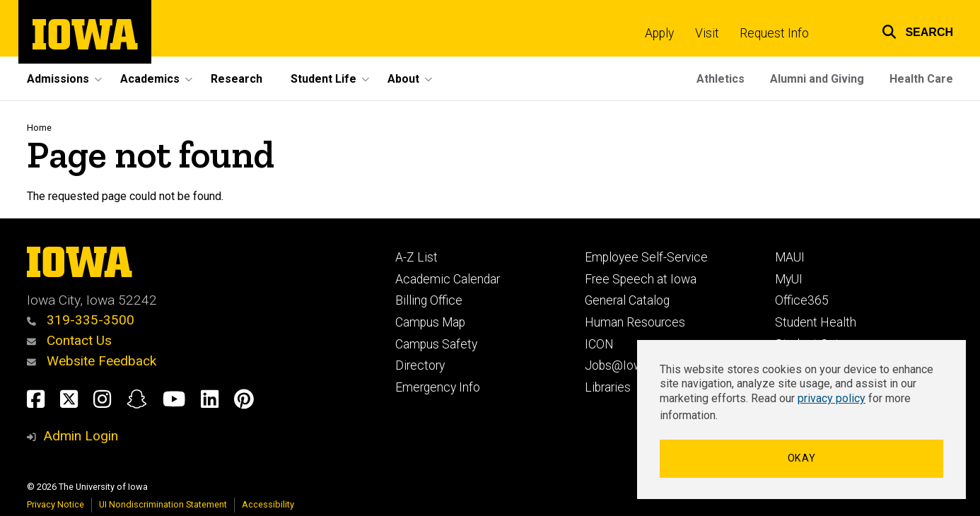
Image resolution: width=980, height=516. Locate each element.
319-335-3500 (81, 320)
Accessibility (268, 504)
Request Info (774, 33)
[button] (909, 30)
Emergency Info (438, 387)
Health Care (921, 79)
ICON (599, 344)
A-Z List (416, 257)
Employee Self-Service (646, 257)
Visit (707, 33)
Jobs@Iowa (617, 365)
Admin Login (81, 436)
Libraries (608, 387)
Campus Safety (436, 344)
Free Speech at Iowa (641, 279)
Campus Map (430, 322)
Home (39, 128)
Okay (802, 458)
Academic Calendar (448, 279)
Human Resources (635, 322)
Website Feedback (92, 361)
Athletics (721, 79)
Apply (659, 33)
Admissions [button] (58, 79)
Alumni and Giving (817, 79)
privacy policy (832, 398)
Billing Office (429, 300)
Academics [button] (150, 79)
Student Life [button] (323, 79)
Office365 (802, 300)
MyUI (789, 279)
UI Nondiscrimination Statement (163, 504)
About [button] (403, 79)
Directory (420, 365)
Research (237, 79)
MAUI (790, 257)
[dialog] (801, 420)
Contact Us (69, 340)
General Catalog (627, 300)
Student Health (816, 322)
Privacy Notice (56, 504)
